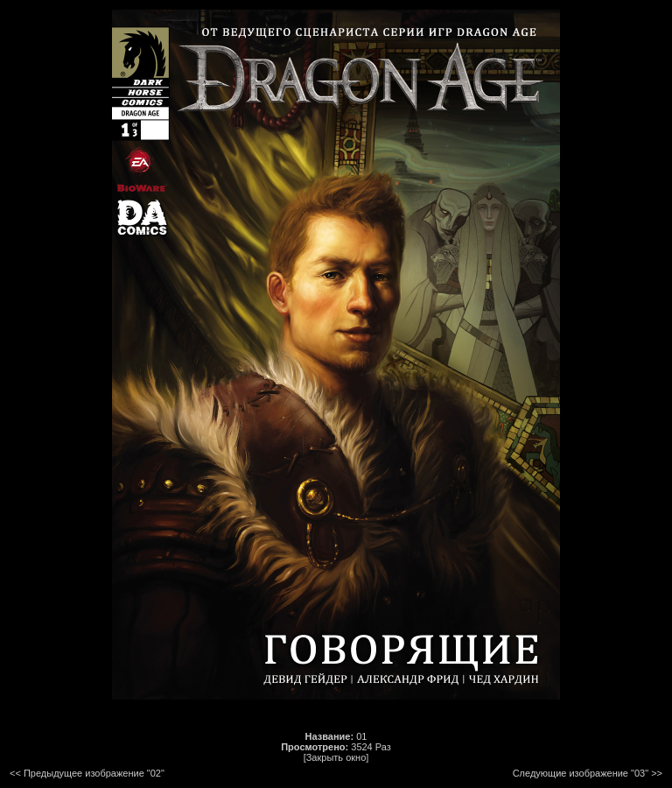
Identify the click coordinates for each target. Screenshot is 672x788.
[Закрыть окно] (336, 757)
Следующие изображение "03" (581, 773)
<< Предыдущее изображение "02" (87, 773)
